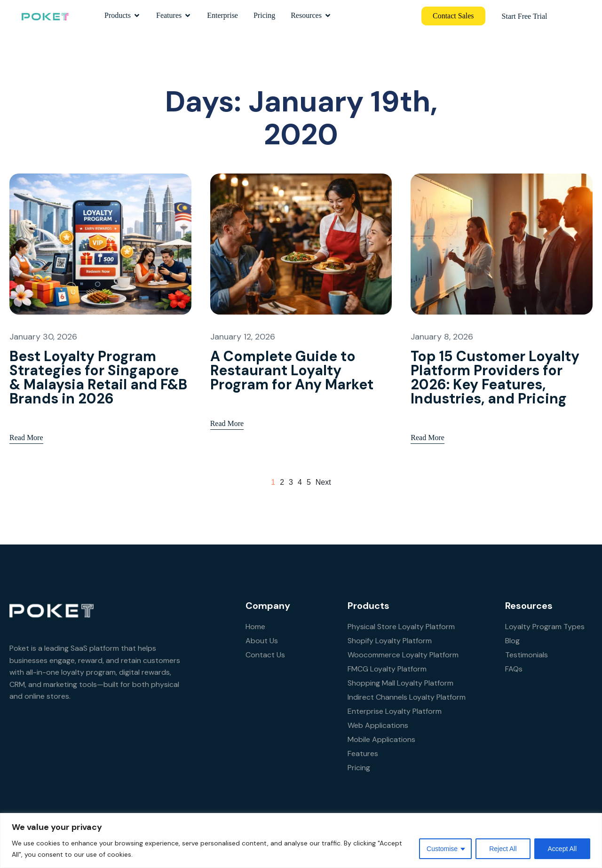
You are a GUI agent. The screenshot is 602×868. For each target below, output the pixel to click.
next (323, 482)
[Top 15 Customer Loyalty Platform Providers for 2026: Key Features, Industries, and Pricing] (502, 244)
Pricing (264, 15)
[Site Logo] (45, 16)
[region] (301, 840)
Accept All (562, 849)
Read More (26, 428)
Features (174, 15)
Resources (311, 15)
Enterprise (222, 15)
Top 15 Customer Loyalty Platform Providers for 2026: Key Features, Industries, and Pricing (495, 377)
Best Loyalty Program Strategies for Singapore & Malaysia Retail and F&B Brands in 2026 (98, 377)
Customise (442, 849)
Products (123, 15)
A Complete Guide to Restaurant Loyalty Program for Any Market (292, 370)
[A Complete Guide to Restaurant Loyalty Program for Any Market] (301, 244)
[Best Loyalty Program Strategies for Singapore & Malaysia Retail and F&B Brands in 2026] (100, 244)
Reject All (503, 849)
